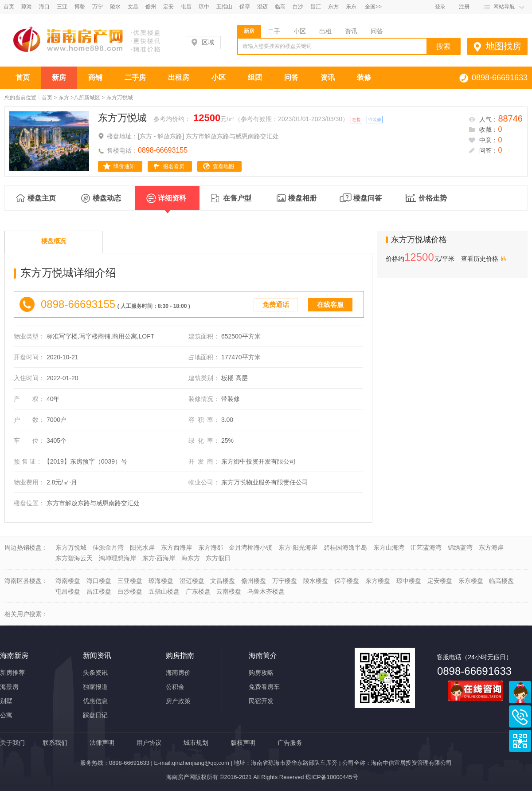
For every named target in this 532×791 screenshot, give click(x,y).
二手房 (135, 77)
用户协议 (149, 743)
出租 (325, 31)
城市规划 (196, 743)
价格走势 (433, 198)
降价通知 (124, 166)
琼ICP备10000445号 (332, 777)
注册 (464, 7)
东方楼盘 (378, 581)
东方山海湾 (389, 547)
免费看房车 (264, 687)
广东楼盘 (198, 591)
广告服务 (290, 743)
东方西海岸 (176, 547)
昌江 (316, 7)
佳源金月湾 (108, 547)
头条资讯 (95, 673)
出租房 (179, 77)
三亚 (62, 7)
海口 (44, 7)
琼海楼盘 (161, 581)
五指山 (224, 7)
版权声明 (243, 743)
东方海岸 (491, 547)
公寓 (6, 715)
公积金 (175, 687)
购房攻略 (261, 673)
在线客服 (330, 305)
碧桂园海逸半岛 (345, 547)
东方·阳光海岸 (298, 547)
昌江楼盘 (99, 591)
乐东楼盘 (471, 581)
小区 (300, 31)
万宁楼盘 (285, 581)
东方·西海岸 (159, 558)
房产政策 (178, 701)
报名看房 (174, 166)
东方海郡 (211, 547)
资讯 (351, 31)
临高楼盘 (501, 581)
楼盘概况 (54, 241)
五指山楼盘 (164, 591)
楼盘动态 (107, 198)
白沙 (298, 7)
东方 (333, 7)
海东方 (191, 558)
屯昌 (186, 7)
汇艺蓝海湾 (426, 547)
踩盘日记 (95, 715)
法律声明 (102, 743)
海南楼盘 (68, 581)
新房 (249, 31)
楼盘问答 (368, 198)
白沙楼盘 (130, 591)
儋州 (151, 7)
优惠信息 (95, 701)
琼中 (204, 7)
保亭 (245, 7)
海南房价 (178, 673)
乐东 (351, 7)
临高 (280, 7)
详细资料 (172, 202)
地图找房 (504, 46)
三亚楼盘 (130, 581)
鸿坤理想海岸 (117, 558)
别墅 (6, 701)
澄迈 (262, 7)
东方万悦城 (122, 118)
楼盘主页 (42, 198)
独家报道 (95, 687)
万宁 (98, 7)
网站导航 (504, 7)
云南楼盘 (229, 591)
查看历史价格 (480, 259)
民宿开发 (261, 701)
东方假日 (218, 558)
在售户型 (237, 198)
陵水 (115, 7)
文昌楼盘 (223, 581)
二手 (274, 31)
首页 (9, 7)
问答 (377, 31)
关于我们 (12, 743)
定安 (168, 7)
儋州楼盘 (254, 581)
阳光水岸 (142, 547)
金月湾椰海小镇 (250, 547)
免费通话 (276, 305)
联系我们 (55, 743)
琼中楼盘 (409, 581)
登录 (440, 7)
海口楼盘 (99, 581)
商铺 (95, 77)
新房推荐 (12, 673)
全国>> (373, 7)
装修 (364, 77)
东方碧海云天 (74, 558)
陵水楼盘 (316, 581)
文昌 (133, 7)
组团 (255, 77)
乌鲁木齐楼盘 (266, 591)
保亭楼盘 (347, 581)
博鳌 (80, 7)
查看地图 (223, 166)
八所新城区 (87, 98)
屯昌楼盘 (68, 591)
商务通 (520, 692)
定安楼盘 (440, 581)
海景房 (9, 687)
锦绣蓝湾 (460, 547)
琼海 (27, 7)
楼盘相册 (302, 198)
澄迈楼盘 (192, 581)
